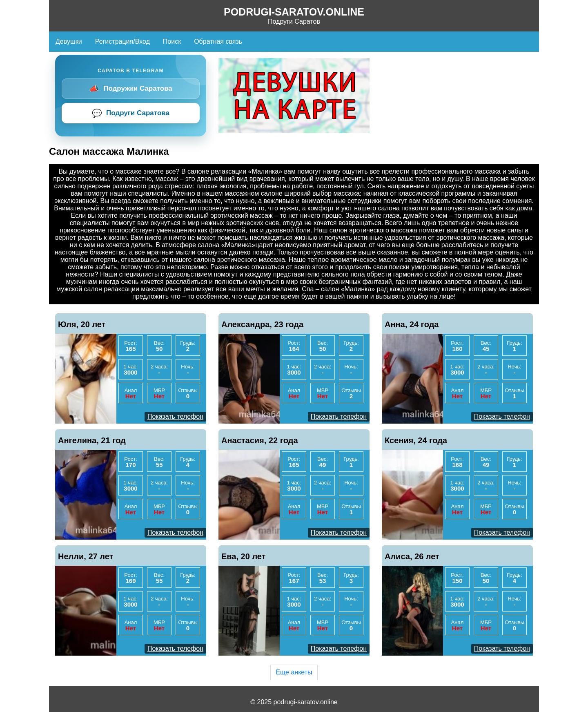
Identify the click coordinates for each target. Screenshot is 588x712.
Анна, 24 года (412, 324)
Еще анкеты (294, 672)
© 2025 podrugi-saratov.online (294, 702)
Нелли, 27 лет (86, 556)
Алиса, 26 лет (412, 556)
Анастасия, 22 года (260, 440)
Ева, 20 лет (244, 556)
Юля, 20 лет (82, 324)
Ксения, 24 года (416, 440)
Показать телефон (175, 416)
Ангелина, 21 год (92, 440)
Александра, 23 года (262, 324)
